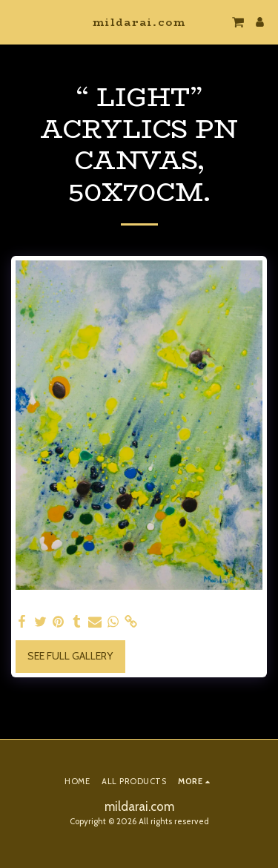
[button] (16, 22)
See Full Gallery (70, 656)
